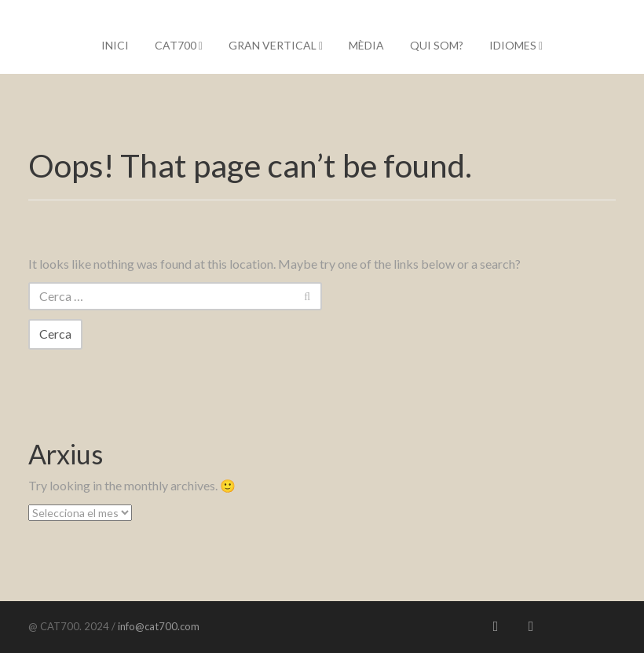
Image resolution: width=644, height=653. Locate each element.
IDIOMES (516, 45)
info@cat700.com (157, 626)
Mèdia (366, 45)
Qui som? (437, 45)
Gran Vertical (276, 45)
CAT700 (179, 45)
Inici (115, 45)
